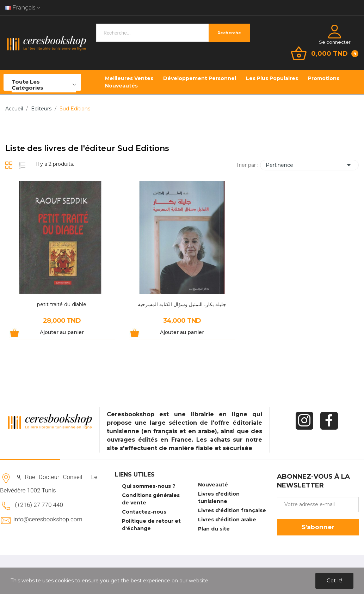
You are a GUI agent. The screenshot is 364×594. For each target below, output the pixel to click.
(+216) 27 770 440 (39, 505)
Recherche (229, 33)
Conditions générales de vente (151, 499)
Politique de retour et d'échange (151, 525)
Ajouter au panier (62, 332)
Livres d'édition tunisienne (219, 498)
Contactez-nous (144, 512)
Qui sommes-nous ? (149, 486)
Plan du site (214, 529)
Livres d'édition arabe (227, 520)
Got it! (334, 581)
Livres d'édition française (232, 510)
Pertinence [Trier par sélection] (309, 165)
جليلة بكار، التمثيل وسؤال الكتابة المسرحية (182, 304)
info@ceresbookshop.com (48, 519)
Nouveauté (213, 485)
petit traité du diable (62, 304)
